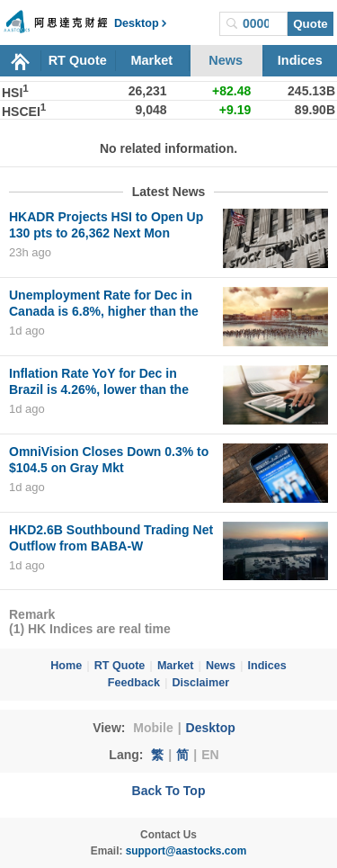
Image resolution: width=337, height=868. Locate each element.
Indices (300, 60)
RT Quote (78, 60)
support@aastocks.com (186, 851)
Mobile (153, 728)
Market (151, 60)
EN (210, 755)
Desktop (211, 728)
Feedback (134, 683)
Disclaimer (200, 683)
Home (66, 666)
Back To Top (169, 791)
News (226, 60)
